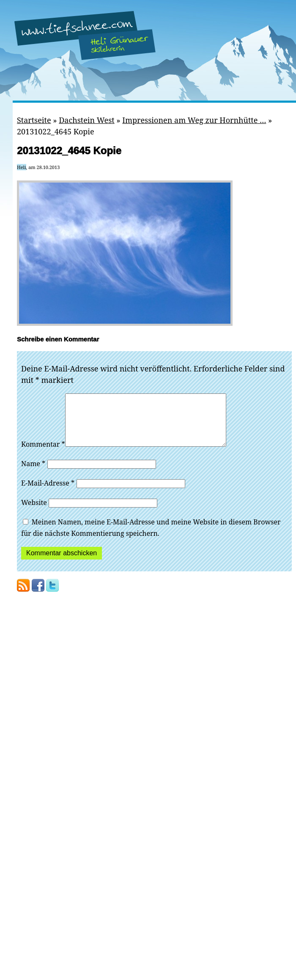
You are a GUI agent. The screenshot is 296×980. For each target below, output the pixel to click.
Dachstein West (87, 120)
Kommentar (43, 454)
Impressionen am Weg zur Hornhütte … (194, 120)
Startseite (34, 120)
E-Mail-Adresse (48, 493)
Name (33, 474)
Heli (22, 167)
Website (34, 513)
